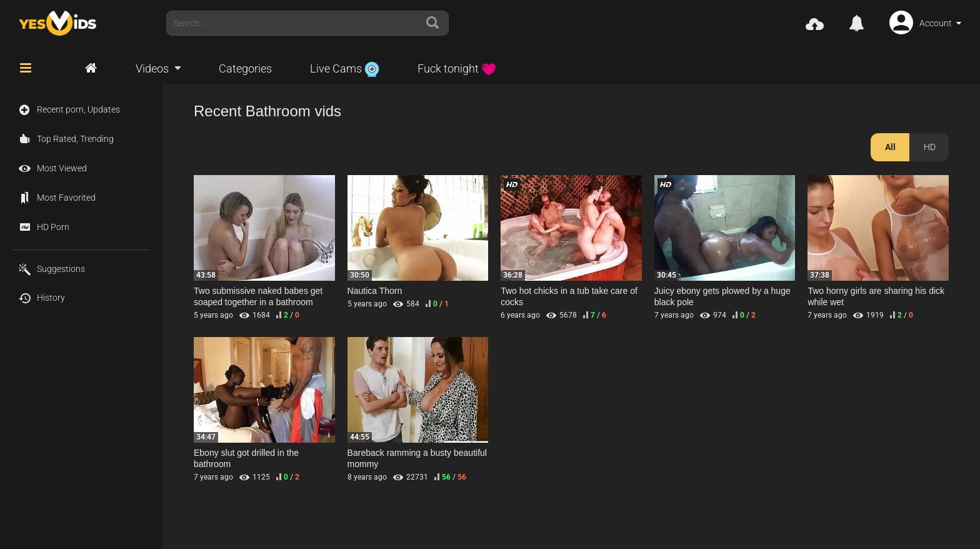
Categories (245, 68)
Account (936, 23)
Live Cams (345, 68)
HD (930, 147)
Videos (152, 68)
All (890, 147)
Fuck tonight (457, 68)
